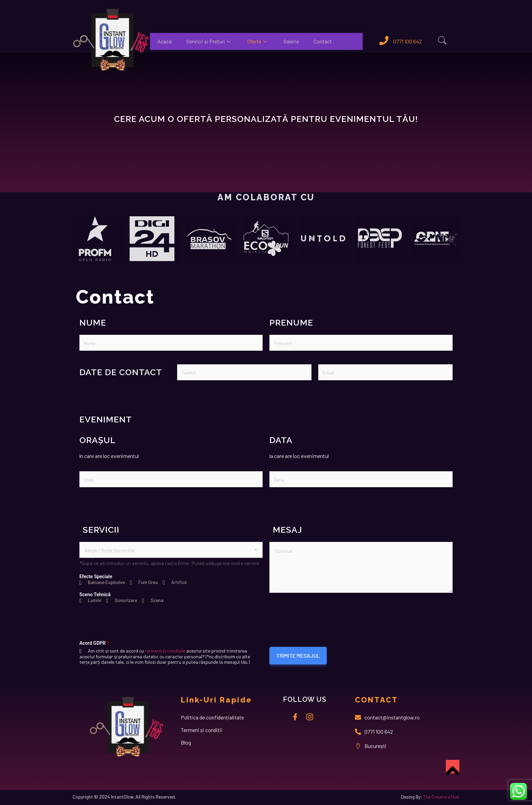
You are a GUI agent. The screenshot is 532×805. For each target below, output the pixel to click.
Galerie (292, 41)
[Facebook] (295, 716)
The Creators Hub (441, 797)
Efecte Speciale (96, 577)
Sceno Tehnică (95, 594)
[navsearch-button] (442, 41)
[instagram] (310, 716)
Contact (323, 41)
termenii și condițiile (165, 651)
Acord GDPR (94, 643)
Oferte (258, 41)
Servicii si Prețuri (210, 41)
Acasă (165, 41)
